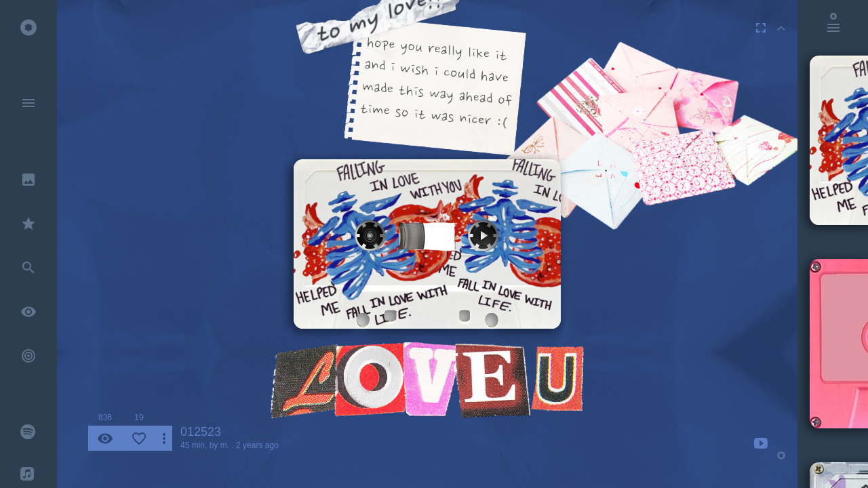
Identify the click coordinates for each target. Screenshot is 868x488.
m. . (227, 445)
